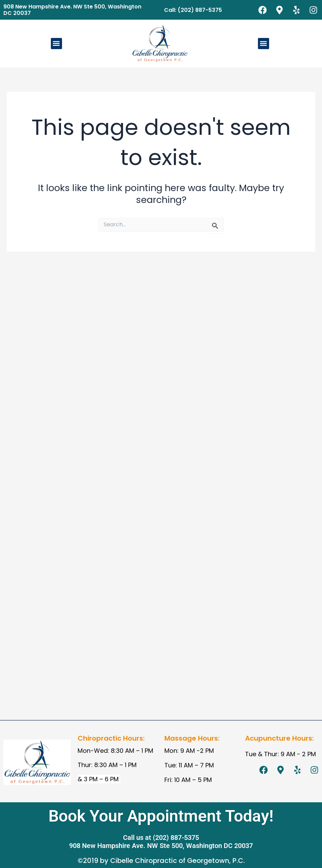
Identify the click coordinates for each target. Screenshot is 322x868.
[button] (56, 44)
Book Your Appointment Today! (161, 816)
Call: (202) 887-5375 (193, 10)
